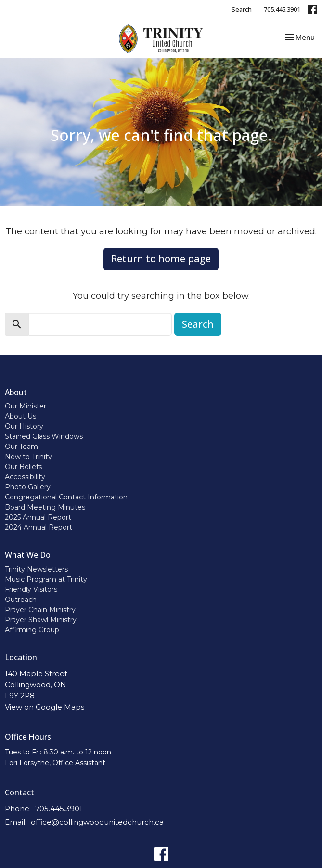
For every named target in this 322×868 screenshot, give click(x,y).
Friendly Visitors (31, 589)
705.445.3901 (282, 9)
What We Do (28, 555)
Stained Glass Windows (44, 436)
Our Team (21, 447)
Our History (24, 426)
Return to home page (161, 259)
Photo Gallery (28, 487)
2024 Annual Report (39, 527)
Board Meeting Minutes (45, 507)
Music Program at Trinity (46, 579)
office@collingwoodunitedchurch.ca (97, 822)
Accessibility (25, 477)
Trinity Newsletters (36, 569)
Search (242, 9)
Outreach (21, 600)
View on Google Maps (45, 707)
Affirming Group (32, 630)
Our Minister (26, 406)
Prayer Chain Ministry (40, 610)
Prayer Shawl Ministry (41, 620)
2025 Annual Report (38, 517)
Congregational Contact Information (66, 497)
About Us (20, 416)
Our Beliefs (23, 467)
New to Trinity (28, 457)
